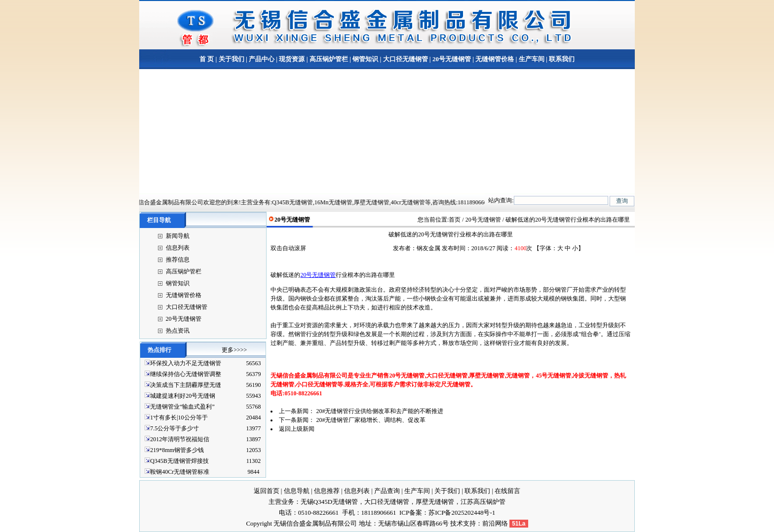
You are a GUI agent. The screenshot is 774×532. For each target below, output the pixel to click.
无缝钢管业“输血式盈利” (182, 407)
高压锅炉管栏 (329, 59)
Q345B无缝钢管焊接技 (179, 461)
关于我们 (232, 59)
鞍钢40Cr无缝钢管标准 (180, 472)
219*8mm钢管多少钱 (177, 450)
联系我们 (561, 59)
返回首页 (267, 491)
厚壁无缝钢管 (435, 502)
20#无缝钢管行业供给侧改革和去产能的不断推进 (380, 411)
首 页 (207, 59)
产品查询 (387, 491)
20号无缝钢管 (452, 59)
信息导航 (297, 491)
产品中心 (262, 59)
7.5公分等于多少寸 (174, 428)
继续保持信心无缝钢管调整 (186, 374)
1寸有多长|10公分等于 (179, 418)
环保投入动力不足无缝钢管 (186, 363)
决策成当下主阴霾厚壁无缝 (186, 385)
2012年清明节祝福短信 (180, 439)
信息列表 (178, 248)
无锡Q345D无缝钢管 (329, 502)
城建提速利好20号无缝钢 (183, 396)
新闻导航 (178, 236)
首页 (455, 220)
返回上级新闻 (297, 429)
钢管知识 (365, 59)
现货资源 (292, 59)
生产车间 (532, 59)
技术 (457, 523)
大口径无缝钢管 (406, 59)
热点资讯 (178, 331)
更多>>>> (234, 350)
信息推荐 (327, 491)
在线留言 (507, 491)
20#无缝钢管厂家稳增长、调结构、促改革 (371, 420)
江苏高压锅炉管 (483, 502)
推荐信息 (178, 260)
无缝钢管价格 (495, 59)
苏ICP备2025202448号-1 (462, 513)
